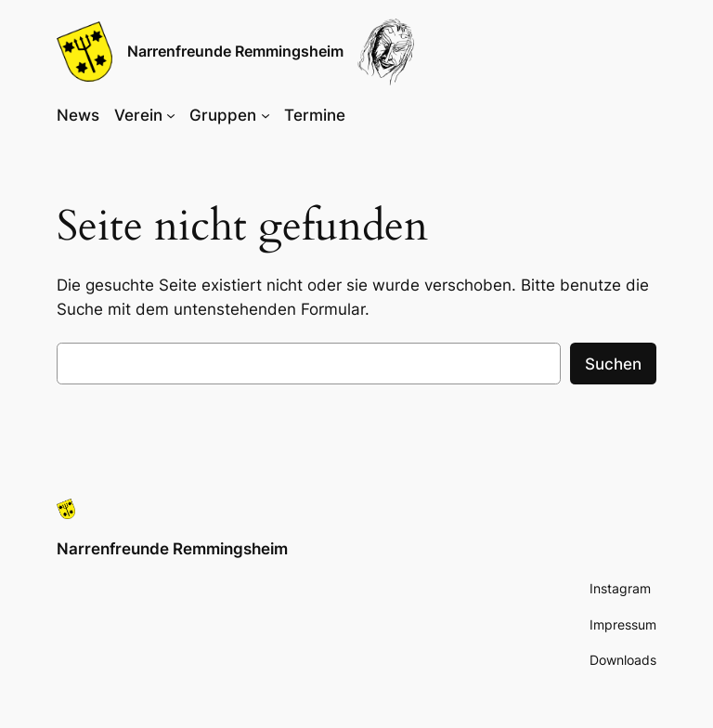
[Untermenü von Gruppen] (266, 115)
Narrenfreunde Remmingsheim (235, 51)
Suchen (613, 364)
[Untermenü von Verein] (171, 115)
